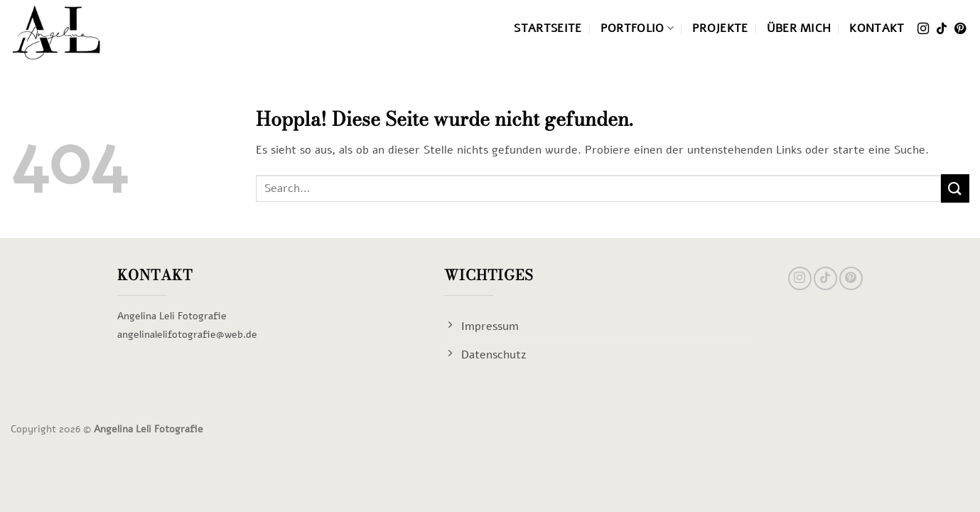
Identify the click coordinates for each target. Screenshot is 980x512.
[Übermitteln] (955, 188)
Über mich (799, 28)
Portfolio (637, 28)
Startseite (548, 28)
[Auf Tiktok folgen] (942, 30)
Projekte (720, 28)
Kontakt (877, 28)
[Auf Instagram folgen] (923, 30)
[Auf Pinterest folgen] (960, 30)
